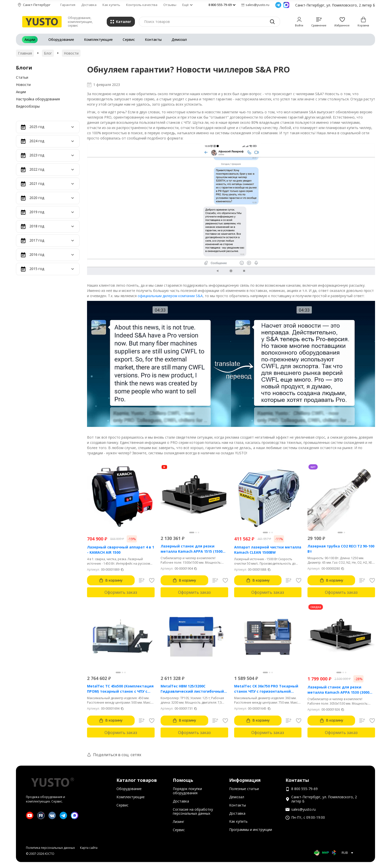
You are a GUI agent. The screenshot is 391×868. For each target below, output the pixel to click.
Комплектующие (98, 39)
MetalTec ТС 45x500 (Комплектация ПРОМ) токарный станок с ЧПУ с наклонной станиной (120, 689)
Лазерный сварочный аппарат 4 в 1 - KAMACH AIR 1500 (121, 550)
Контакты (153, 39)
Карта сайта (89, 848)
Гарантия (68, 5)
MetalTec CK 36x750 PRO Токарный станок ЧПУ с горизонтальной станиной (266, 689)
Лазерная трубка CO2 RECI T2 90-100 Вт (341, 549)
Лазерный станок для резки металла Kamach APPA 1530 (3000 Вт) (338, 690)
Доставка (89, 5)
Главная (25, 53)
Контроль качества (142, 5)
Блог (48, 53)
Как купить (111, 5)
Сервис (129, 39)
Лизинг (179, 822)
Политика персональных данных (50, 848)
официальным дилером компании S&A (170, 296)
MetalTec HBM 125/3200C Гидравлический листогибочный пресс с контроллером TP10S (192, 689)
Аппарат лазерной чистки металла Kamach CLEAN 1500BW (268, 550)
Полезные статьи (244, 789)
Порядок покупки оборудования (187, 791)
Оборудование (61, 39)
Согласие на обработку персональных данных (193, 811)
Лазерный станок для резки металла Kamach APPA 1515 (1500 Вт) (192, 549)
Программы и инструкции (251, 830)
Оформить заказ (121, 592)
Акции (30, 39)
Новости (71, 53)
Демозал (179, 39)
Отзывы (170, 5)
